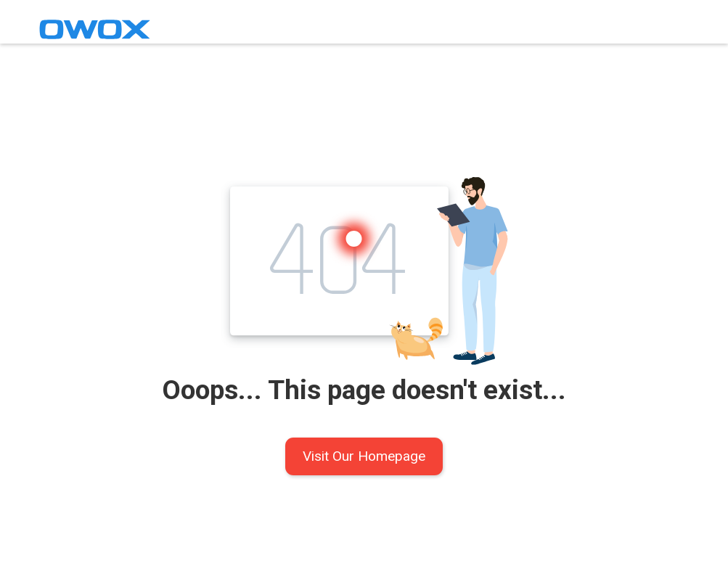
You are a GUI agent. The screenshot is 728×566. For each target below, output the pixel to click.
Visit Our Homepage (364, 456)
